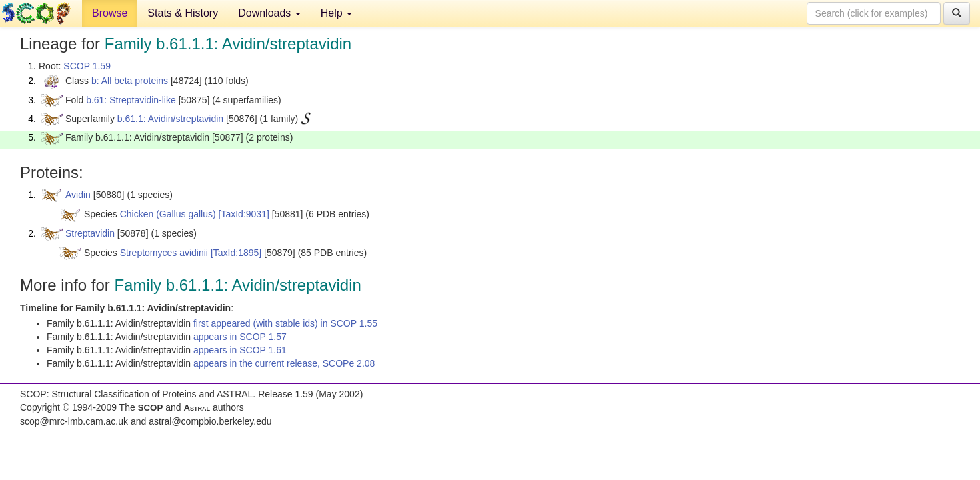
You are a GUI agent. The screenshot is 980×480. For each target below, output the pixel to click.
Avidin (78, 195)
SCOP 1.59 (87, 66)
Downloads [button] (269, 13)
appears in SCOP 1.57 (240, 337)
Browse (110, 13)
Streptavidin (90, 233)
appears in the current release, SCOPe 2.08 (284, 363)
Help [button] (336, 13)
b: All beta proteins (130, 81)
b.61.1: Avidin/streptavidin (170, 119)
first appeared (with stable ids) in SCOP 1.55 (285, 323)
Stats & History (183, 13)
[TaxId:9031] (244, 214)
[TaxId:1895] (236, 253)
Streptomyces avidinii (164, 253)
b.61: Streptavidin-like (131, 100)
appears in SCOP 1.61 (240, 350)
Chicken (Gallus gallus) (168, 214)
